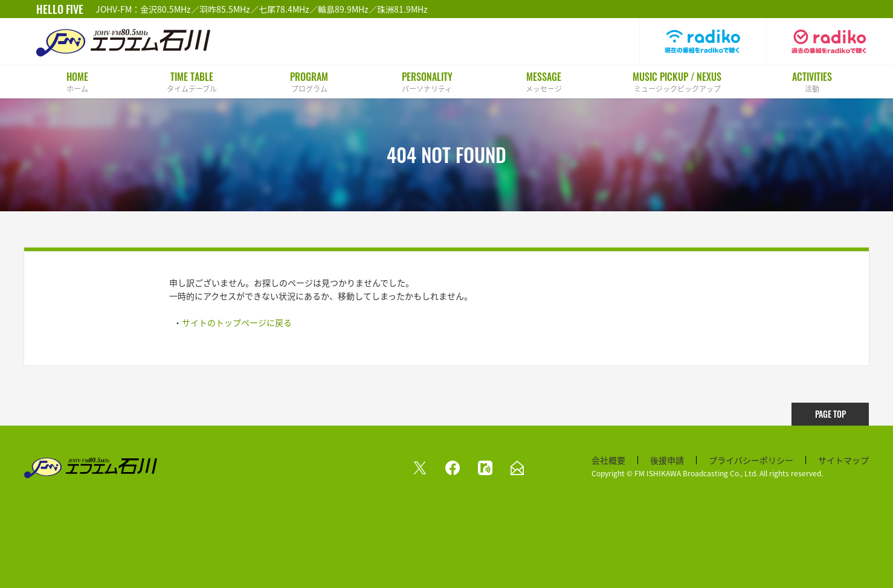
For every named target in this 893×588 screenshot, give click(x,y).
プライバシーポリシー (751, 460)
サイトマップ (843, 460)
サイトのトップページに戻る (237, 322)
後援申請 (667, 460)
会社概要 (608, 460)
